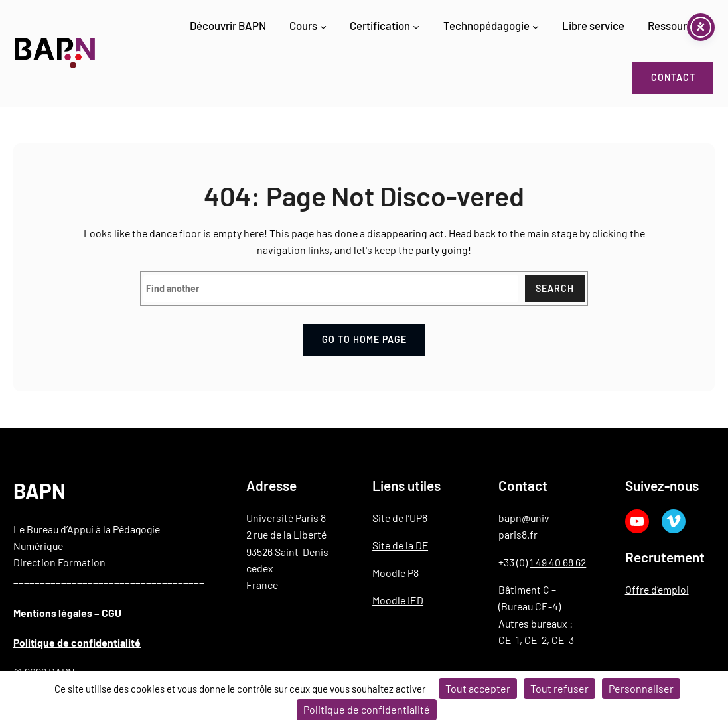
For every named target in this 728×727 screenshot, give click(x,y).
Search (555, 288)
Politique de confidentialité (77, 642)
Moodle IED (398, 600)
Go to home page (364, 339)
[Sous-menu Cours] (323, 27)
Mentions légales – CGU (67, 613)
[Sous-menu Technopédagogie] (536, 27)
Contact (673, 77)
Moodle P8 (396, 573)
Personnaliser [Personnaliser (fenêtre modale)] (641, 688)
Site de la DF (400, 545)
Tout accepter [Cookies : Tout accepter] (478, 688)
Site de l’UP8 (400, 518)
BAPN (39, 491)
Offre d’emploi (657, 589)
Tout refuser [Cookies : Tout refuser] (559, 688)
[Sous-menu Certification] (416, 27)
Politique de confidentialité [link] (367, 709)
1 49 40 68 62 (558, 562)
